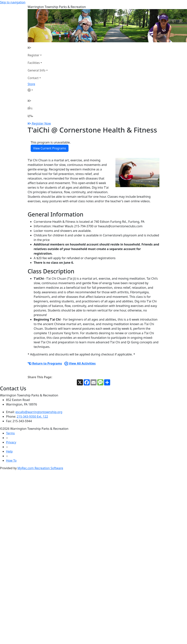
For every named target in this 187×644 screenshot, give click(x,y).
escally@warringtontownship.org (39, 412)
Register (34, 55)
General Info (37, 70)
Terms (10, 433)
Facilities (34, 63)
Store (31, 84)
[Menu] (30, 116)
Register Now (41, 123)
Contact (33, 78)
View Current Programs (50, 148)
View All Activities (80, 363)
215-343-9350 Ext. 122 (32, 417)
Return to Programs (45, 363)
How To (11, 460)
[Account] (38, 90)
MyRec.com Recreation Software (40, 468)
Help (9, 451)
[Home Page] (38, 48)
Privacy (11, 442)
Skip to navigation (13, 2)
